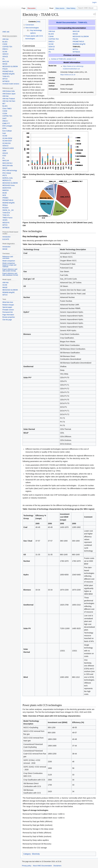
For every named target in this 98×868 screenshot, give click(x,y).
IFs (50, 52)
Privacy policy (27, 866)
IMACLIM (76, 31)
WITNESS (76, 52)
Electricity (36, 854)
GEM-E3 (52, 47)
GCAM (51, 44)
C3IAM (51, 36)
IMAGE (75, 34)
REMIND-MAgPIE (79, 44)
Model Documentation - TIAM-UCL (72, 22)
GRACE (51, 49)
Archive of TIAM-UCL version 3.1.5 (64, 59)
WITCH (75, 49)
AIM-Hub (52, 31)
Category (27, 854)
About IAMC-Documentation (42, 866)
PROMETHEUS (78, 42)
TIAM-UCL (77, 47)
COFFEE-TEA (54, 39)
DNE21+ (52, 42)
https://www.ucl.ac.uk (68, 75)
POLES (75, 39)
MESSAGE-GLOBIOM (81, 36)
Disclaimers (57, 866)
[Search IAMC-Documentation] (87, 8)
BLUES (51, 34)
